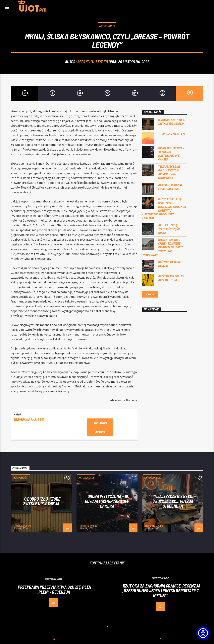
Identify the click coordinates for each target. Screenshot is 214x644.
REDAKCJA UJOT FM (93, 62)
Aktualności (107, 26)
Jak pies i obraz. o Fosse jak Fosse (170, 187)
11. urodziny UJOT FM (171, 134)
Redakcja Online (23, 526)
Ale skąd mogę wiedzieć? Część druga (169, 229)
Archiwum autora (100, 427)
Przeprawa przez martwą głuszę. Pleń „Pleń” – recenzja (54, 589)
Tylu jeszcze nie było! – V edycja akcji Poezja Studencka (169, 172)
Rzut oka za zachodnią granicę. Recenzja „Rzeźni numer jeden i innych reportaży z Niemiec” (161, 591)
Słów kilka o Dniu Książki (170, 264)
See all (150, 295)
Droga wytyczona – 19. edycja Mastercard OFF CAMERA (171, 154)
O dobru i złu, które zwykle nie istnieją (172, 122)
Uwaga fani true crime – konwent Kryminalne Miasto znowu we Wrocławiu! (163, 247)
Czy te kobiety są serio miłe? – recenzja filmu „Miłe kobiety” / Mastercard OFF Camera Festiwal (164, 208)
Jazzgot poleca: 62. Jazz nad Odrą (171, 278)
